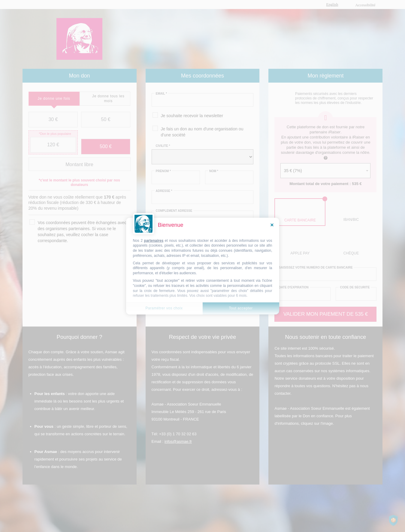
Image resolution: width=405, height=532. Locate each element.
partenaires (154, 240)
